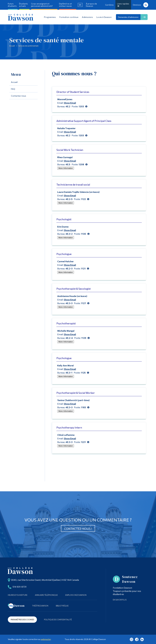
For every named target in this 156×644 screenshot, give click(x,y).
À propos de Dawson (91, 5)
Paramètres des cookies (22, 620)
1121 (83, 268)
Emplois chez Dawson (76, 595)
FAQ (13, 89)
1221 (83, 442)
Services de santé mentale (47, 40)
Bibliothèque (62, 606)
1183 (83, 407)
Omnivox (137, 5)
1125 (83, 373)
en (80, 5)
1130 (83, 234)
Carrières (109, 5)
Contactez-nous (19, 96)
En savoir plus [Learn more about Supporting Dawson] (120, 600)
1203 (81, 106)
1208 (81, 164)
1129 (84, 338)
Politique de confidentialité (58, 620)
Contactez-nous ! (78, 529)
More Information (66, 168)
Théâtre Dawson (40, 606)
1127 (83, 303)
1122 (83, 199)
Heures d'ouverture (18, 595)
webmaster (46, 639)
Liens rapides (123, 5)
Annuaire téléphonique (46, 595)
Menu (16, 74)
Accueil (12, 46)
